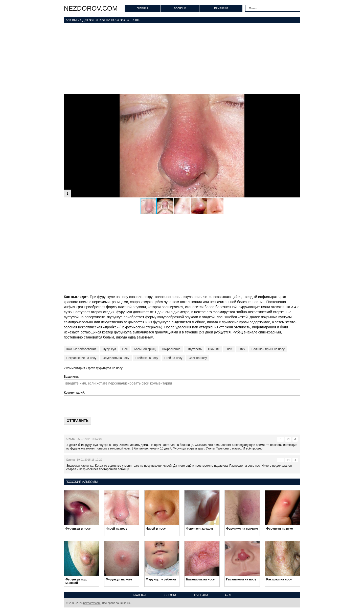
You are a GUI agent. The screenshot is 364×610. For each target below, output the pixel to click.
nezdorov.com (91, 8)
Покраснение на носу (81, 358)
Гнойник (214, 349)
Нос (125, 349)
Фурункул (109, 349)
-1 (295, 439)
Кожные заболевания (82, 349)
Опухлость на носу (116, 358)
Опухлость (194, 349)
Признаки (221, 8)
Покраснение (171, 349)
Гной (229, 349)
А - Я (228, 595)
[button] (296, 99)
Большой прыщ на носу (268, 349)
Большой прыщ (145, 349)
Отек (242, 349)
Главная (143, 8)
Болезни (180, 8)
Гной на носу (173, 358)
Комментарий (74, 393)
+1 (288, 439)
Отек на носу (198, 358)
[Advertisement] (182, 59)
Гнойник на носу (147, 358)
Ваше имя (71, 377)
